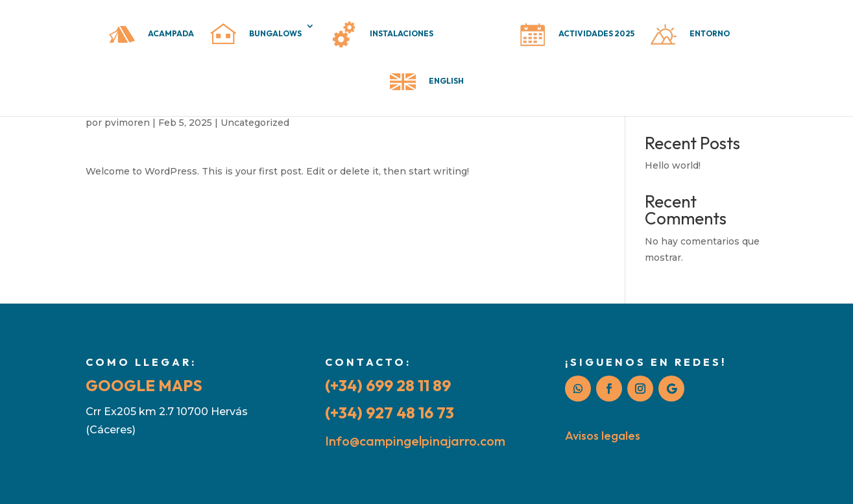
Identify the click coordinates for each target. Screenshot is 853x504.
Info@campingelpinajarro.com (415, 441)
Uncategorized (255, 123)
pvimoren (127, 123)
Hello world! (673, 165)
